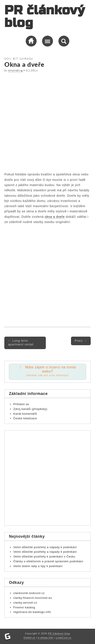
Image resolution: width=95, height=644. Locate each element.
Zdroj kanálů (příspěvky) (30, 409)
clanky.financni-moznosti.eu (33, 598)
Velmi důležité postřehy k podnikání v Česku (44, 557)
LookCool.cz (64, 638)
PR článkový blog (45, 17)
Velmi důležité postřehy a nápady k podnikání (45, 547)
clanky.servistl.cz (25, 603)
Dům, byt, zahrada (19, 59)
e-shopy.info (46, 638)
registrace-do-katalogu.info (32, 612)
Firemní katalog (24, 607)
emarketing (15, 70)
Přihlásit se (21, 404)
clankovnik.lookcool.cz (29, 593)
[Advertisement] (47, 121)
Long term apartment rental (21, 343)
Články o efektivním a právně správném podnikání (48, 561)
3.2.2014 (32, 70)
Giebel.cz (29, 638)
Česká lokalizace (25, 418)
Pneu (81, 341)
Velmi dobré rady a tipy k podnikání (38, 566)
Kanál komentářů (25, 414)
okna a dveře (55, 217)
